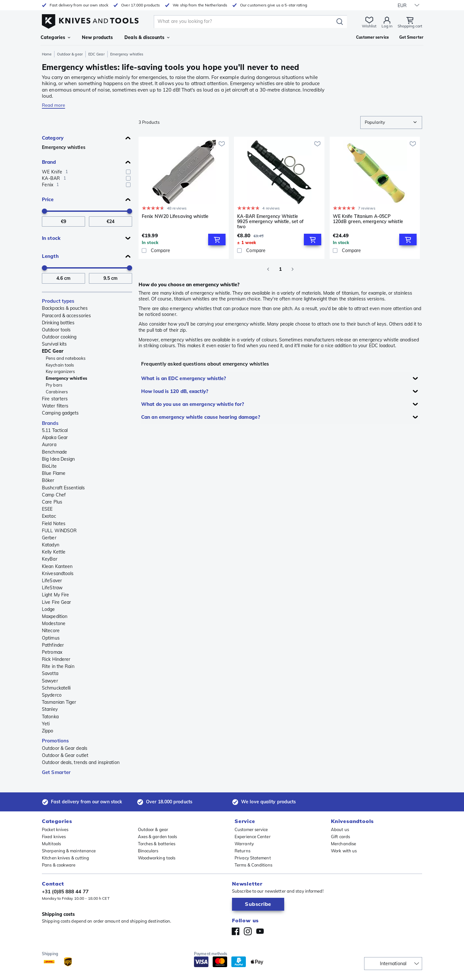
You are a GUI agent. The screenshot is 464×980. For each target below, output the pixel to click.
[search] (245, 22)
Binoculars (148, 851)
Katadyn (51, 545)
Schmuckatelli (56, 688)
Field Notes (54, 524)
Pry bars (54, 385)
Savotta (50, 673)
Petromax (52, 652)
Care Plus (52, 502)
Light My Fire (55, 595)
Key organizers (60, 371)
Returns (242, 851)
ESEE (47, 509)
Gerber (49, 538)
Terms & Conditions (253, 865)
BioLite (49, 466)
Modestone (54, 623)
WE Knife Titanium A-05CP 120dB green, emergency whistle (368, 219)
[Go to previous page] (268, 269)
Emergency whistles (64, 147)
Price (48, 199)
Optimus (51, 638)
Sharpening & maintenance (69, 851)
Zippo (48, 731)
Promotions (55, 741)
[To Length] (111, 278)
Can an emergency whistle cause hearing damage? (201, 417)
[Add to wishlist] (222, 144)
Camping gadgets (60, 413)
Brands (50, 423)
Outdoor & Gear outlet (65, 755)
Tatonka (50, 717)
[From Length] (63, 278)
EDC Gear (97, 54)
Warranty (244, 844)
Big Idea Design (58, 459)
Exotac (49, 516)
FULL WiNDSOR (59, 531)
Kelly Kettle (54, 552)
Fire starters (55, 399)
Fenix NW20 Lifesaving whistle (175, 216)
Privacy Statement (253, 858)
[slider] (44, 211)
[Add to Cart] (217, 240)
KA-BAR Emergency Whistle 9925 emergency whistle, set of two (270, 221)
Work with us (344, 851)
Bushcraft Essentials (63, 488)
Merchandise (343, 844)
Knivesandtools (58, 573)
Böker (48, 480)
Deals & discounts (147, 37)
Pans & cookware (59, 865)
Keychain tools (60, 365)
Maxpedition (55, 616)
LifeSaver (52, 581)
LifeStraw (52, 588)
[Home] (90, 20)
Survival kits (54, 344)
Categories (55, 37)
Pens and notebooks (66, 358)
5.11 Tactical (55, 430)
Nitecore (51, 631)
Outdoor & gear (70, 54)
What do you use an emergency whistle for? (193, 404)
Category (53, 138)
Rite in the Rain (58, 666)
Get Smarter (56, 772)
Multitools (51, 844)
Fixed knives (54, 837)
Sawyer (50, 681)
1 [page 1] (280, 269)
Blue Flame (54, 473)
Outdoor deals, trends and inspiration (81, 762)
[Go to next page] (293, 269)
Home (47, 54)
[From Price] (63, 222)
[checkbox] (128, 172)
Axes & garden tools (158, 837)
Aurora (49, 445)
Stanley (50, 709)
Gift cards (340, 837)
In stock (51, 238)
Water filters (55, 406)
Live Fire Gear (56, 602)
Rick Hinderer (56, 659)
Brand (49, 162)
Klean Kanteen (57, 566)
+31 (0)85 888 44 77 (65, 892)
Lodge (48, 609)
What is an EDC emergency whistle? (184, 378)
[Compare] (184, 250)
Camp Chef (54, 495)
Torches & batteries (157, 844)
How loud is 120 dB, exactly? (175, 391)
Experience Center (253, 837)
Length (50, 256)
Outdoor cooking (59, 337)
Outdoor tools (56, 330)
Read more (53, 105)
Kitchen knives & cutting (65, 858)
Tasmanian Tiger (59, 702)
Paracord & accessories (66, 316)
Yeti (46, 724)
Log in (387, 26)
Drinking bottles (58, 323)
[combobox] (391, 122)
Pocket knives (55, 829)
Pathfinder (53, 645)
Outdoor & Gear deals (65, 748)
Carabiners (57, 392)
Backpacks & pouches (65, 308)
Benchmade (54, 452)
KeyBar (50, 559)
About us (340, 829)
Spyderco (52, 695)
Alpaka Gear (55, 437)
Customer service (251, 829)
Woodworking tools (157, 858)
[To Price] (111, 222)
